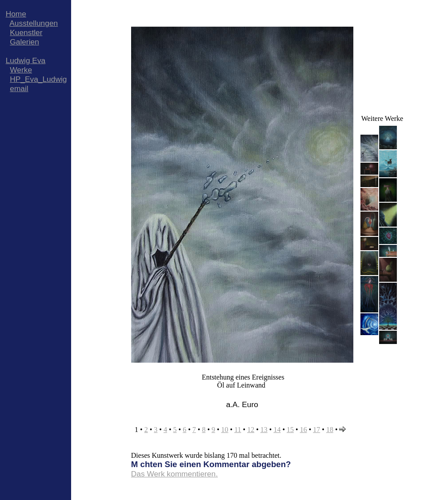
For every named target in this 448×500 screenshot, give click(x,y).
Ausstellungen (34, 23)
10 (225, 430)
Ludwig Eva (26, 60)
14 (277, 430)
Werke (21, 70)
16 (304, 430)
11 (238, 430)
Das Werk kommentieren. (174, 474)
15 (290, 430)
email (19, 88)
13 (264, 430)
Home (16, 14)
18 (330, 430)
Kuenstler (26, 32)
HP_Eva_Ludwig (38, 79)
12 (251, 430)
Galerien (24, 42)
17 (316, 430)
